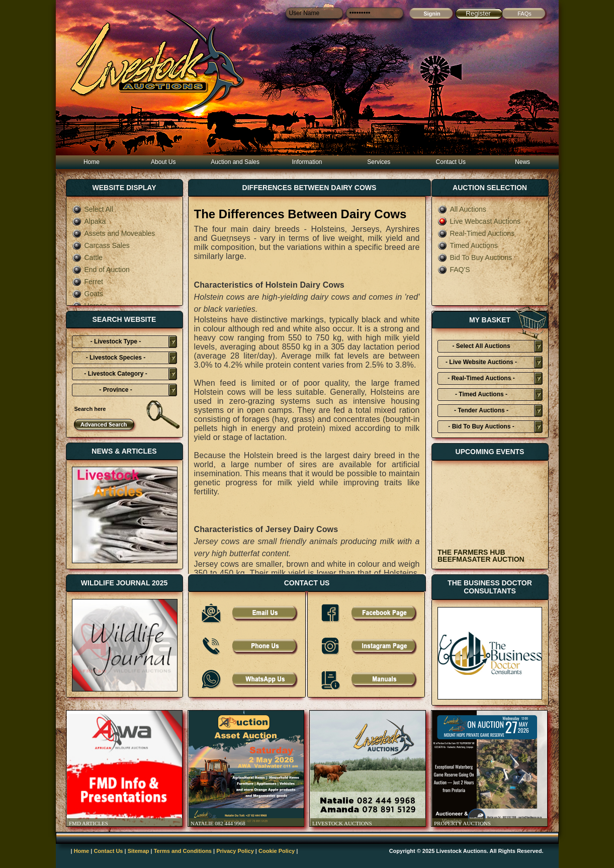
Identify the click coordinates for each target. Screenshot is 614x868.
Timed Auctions (468, 245)
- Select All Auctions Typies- (481, 348)
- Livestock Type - (116, 341)
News (522, 162)
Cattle (87, 257)
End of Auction (101, 270)
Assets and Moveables (114, 233)
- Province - (115, 390)
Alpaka (89, 221)
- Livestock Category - (115, 374)
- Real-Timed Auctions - (481, 378)
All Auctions (462, 209)
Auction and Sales (235, 162)
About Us (163, 162)
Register (478, 13)
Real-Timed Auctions (476, 233)
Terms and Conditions (183, 851)
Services (379, 162)
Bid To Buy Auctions (475, 257)
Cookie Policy (277, 851)
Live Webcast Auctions (479, 221)
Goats (87, 294)
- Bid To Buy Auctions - (481, 426)
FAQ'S (454, 270)
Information (307, 162)
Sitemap (139, 851)
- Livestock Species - (116, 358)
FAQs (524, 14)
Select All (93, 209)
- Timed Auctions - (481, 394)
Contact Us (451, 162)
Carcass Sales (101, 245)
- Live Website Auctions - (481, 362)
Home (92, 162)
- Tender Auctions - (481, 410)
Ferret (87, 282)
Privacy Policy (235, 851)
